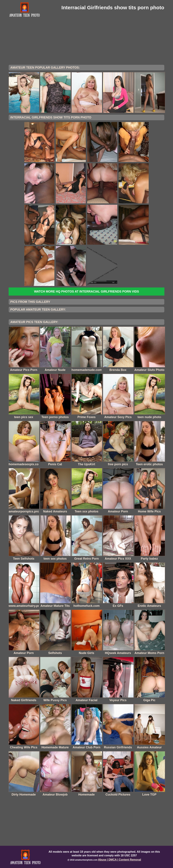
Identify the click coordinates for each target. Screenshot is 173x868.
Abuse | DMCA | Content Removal (120, 860)
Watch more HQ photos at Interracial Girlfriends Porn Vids (86, 292)
